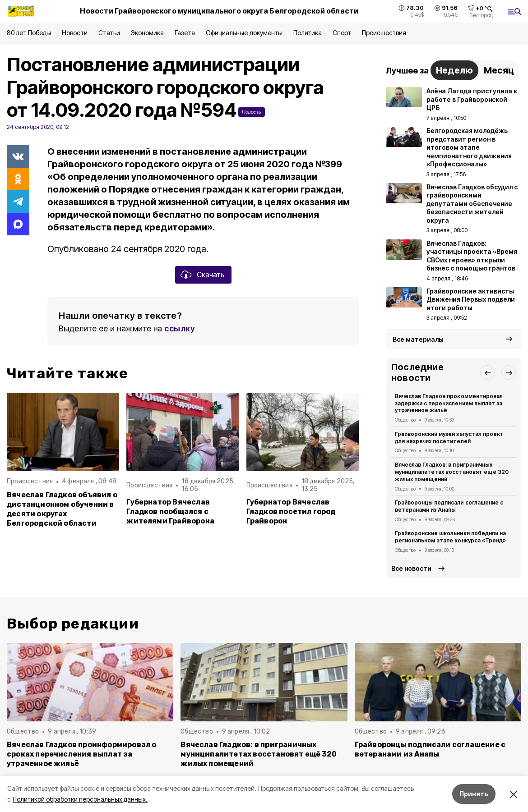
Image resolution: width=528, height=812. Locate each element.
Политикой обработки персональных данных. (80, 799)
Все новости (411, 568)
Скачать (211, 275)
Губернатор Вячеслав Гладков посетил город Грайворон (291, 512)
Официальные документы (244, 33)
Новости (74, 33)
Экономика (147, 33)
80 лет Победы (29, 33)
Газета (185, 33)
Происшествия (384, 33)
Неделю (454, 70)
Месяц (499, 70)
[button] (487, 372)
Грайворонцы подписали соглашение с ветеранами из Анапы (449, 506)
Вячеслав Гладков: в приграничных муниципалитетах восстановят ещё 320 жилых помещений (452, 472)
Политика (308, 33)
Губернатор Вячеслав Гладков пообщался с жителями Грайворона (170, 512)
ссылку (180, 328)
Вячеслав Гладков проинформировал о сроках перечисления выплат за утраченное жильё (82, 754)
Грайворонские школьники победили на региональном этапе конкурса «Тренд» (450, 537)
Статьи (109, 33)
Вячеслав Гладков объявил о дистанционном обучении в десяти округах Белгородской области (62, 509)
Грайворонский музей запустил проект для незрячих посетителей (449, 438)
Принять (474, 794)
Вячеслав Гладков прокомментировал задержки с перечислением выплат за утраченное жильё (449, 403)
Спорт (342, 33)
